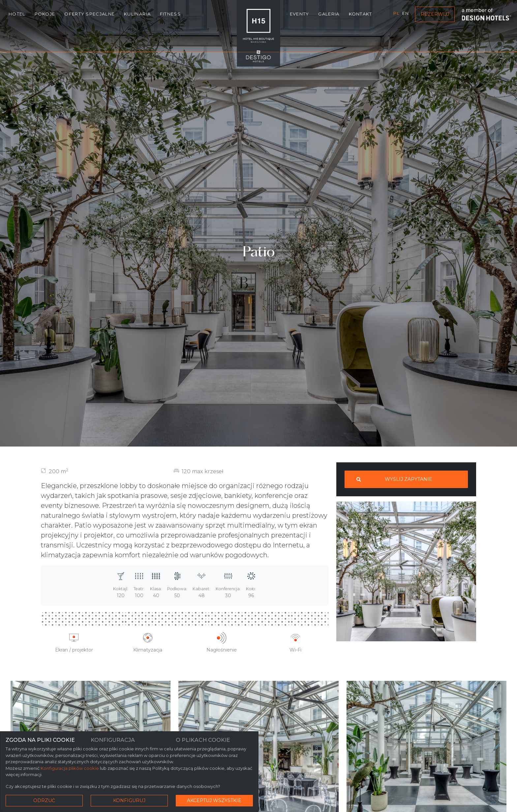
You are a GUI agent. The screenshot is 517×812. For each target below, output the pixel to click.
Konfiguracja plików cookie (70, 768)
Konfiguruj (129, 800)
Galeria (329, 14)
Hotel (17, 14)
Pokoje (45, 14)
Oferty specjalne (90, 14)
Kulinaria (137, 14)
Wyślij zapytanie (394, 479)
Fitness (170, 14)
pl (396, 13)
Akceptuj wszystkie (214, 800)
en (406, 13)
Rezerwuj (435, 14)
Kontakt (361, 14)
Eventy (300, 14)
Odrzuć (44, 800)
